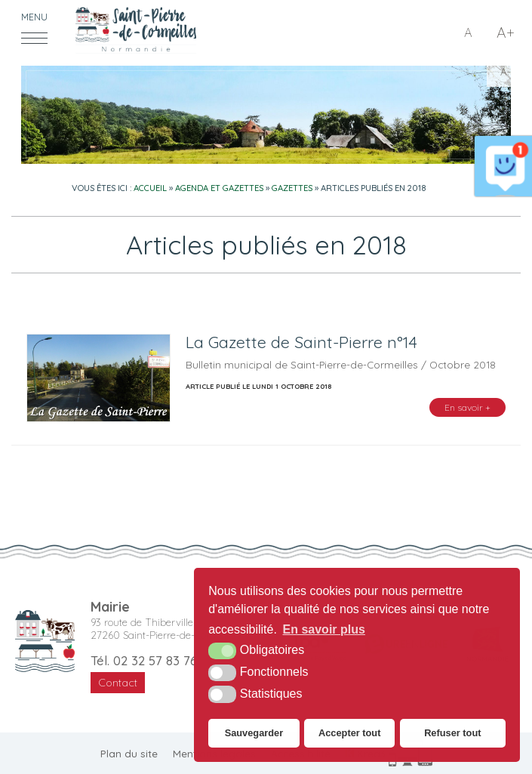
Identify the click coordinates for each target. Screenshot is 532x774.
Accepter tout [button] (349, 733)
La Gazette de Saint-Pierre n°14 (301, 342)
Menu (34, 17)
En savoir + (467, 407)
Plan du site (129, 753)
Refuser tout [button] (452, 733)
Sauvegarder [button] (254, 733)
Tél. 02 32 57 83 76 (144, 660)
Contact (118, 683)
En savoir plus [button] (324, 629)
